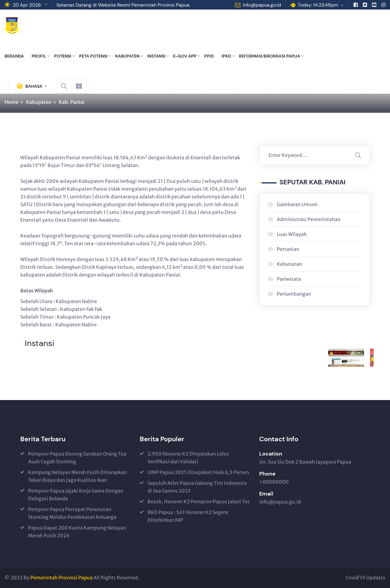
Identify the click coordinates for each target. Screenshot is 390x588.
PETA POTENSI (93, 56)
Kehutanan (290, 264)
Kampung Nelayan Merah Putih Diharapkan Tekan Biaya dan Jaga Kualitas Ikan (77, 476)
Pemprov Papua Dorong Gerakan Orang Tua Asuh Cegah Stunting (77, 458)
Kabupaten (39, 102)
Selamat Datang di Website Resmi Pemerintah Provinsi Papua (123, 5)
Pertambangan (294, 294)
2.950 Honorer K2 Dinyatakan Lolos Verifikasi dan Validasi (188, 458)
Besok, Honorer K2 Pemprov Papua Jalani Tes (199, 501)
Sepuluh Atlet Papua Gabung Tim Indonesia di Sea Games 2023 (197, 487)
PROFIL (39, 56)
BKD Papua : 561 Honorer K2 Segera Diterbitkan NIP (188, 516)
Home (11, 102)
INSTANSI (156, 56)
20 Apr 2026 (27, 5)
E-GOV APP (185, 56)
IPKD (226, 56)
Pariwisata (289, 279)
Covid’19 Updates (366, 578)
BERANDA (14, 56)
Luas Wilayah (292, 234)
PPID (209, 56)
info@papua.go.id (262, 5)
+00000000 (274, 482)
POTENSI (63, 56)
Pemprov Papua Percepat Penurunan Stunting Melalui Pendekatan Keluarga (72, 513)
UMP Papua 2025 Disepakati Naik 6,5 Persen (198, 472)
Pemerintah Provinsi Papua (62, 578)
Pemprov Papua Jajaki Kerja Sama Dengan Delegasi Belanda (76, 495)
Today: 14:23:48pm (318, 5)
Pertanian (288, 249)
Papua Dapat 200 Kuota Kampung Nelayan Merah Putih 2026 (77, 532)
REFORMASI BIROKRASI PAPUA (270, 56)
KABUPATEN (127, 56)
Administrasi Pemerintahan (309, 219)
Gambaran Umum (297, 204)
